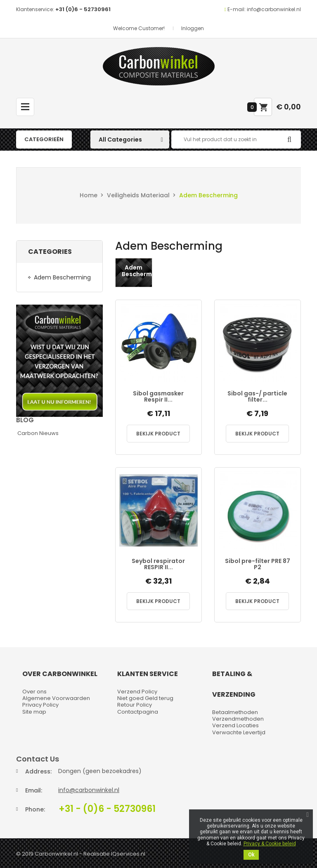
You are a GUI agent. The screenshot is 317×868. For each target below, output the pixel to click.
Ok (251, 855)
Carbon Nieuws (38, 433)
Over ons (34, 692)
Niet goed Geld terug (145, 698)
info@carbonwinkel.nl (89, 790)
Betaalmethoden (235, 712)
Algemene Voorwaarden (56, 698)
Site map (34, 712)
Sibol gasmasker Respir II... (158, 397)
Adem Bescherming (62, 277)
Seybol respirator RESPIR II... (158, 564)
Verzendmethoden (238, 719)
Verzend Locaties (235, 725)
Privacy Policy (40, 705)
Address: (38, 771)
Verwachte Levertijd (239, 732)
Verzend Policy (137, 692)
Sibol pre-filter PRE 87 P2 (258, 564)
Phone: (35, 809)
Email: (34, 790)
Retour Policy (135, 705)
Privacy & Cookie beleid (270, 844)
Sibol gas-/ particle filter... (257, 397)
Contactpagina (138, 712)
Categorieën (44, 139)
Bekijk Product (158, 434)
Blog (25, 420)
